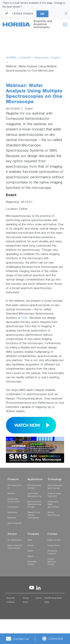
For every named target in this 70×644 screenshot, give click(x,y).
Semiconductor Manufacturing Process (35, 504)
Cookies (39, 598)
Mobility (11, 494)
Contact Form (54, 546)
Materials (12, 518)
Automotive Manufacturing (34, 495)
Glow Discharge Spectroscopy (55, 487)
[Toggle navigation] (65, 24)
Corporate (56, 639)
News (30, 540)
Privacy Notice (26, 600)
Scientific (25, 58)
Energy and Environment (14, 500)
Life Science (13, 507)
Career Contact (54, 540)
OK (42, 14)
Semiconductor (15, 523)
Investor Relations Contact (52, 562)
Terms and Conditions (10, 600)
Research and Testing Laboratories (34, 515)
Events (56, 58)
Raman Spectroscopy (54, 514)
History (31, 556)
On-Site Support (15, 540)
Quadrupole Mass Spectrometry (54, 504)
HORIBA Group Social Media (53, 600)
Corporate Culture (32, 563)
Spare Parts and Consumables (15, 547)
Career (30, 551)
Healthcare (12, 513)
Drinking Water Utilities (34, 487)
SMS (25, 318)
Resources (42, 58)
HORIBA (11, 58)
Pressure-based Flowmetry (55, 495)
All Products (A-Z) (15, 487)
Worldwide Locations (52, 552)
